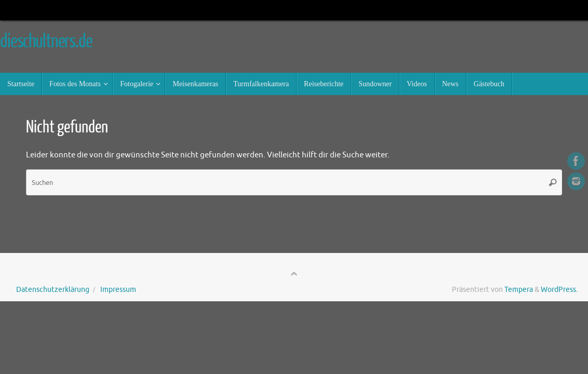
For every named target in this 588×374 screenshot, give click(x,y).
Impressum (118, 290)
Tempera (519, 290)
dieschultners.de (46, 42)
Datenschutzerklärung (53, 290)
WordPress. (559, 290)
